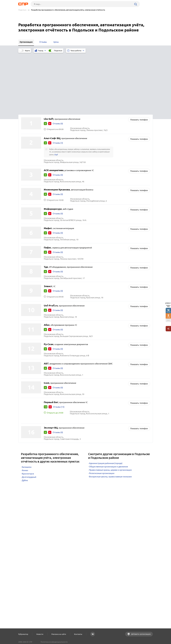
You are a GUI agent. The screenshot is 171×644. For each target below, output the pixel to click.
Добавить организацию (141, 634)
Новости (40, 634)
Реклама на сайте (59, 634)
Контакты (78, 634)
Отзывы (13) (59, 347)
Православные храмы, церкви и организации (110, 410)
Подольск (22, 10)
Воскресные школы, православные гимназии (110, 417)
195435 (168, 312)
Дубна (25, 421)
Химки (25, 411)
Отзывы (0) (58, 64)
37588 (168, 317)
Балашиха (27, 408)
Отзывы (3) (58, 83)
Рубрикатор (23, 634)
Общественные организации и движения (108, 407)
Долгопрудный (29, 418)
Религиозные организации (102, 414)
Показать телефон (139, 60)
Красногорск (28, 414)
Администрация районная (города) (106, 404)
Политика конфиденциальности (54, 642)
